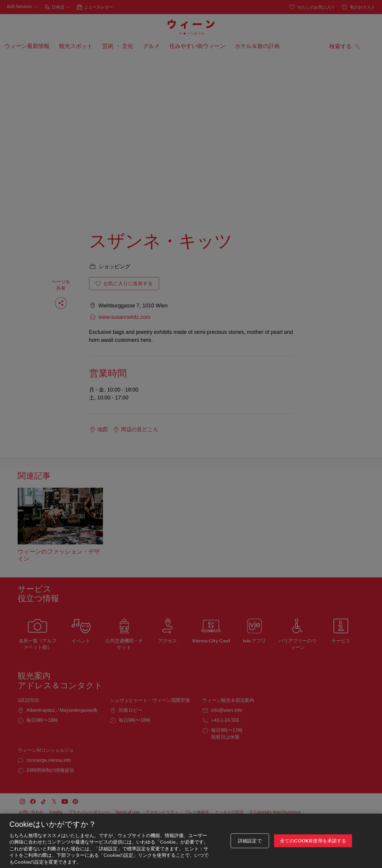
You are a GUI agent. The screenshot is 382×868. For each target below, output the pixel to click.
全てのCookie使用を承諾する (313, 846)
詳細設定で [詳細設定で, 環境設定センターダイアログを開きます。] (250, 846)
